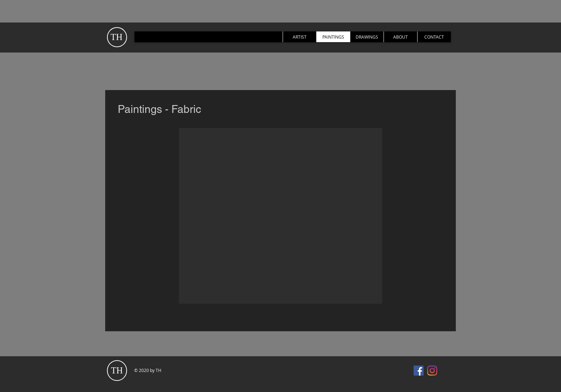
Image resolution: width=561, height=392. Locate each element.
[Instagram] (432, 371)
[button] (280, 216)
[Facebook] (419, 371)
